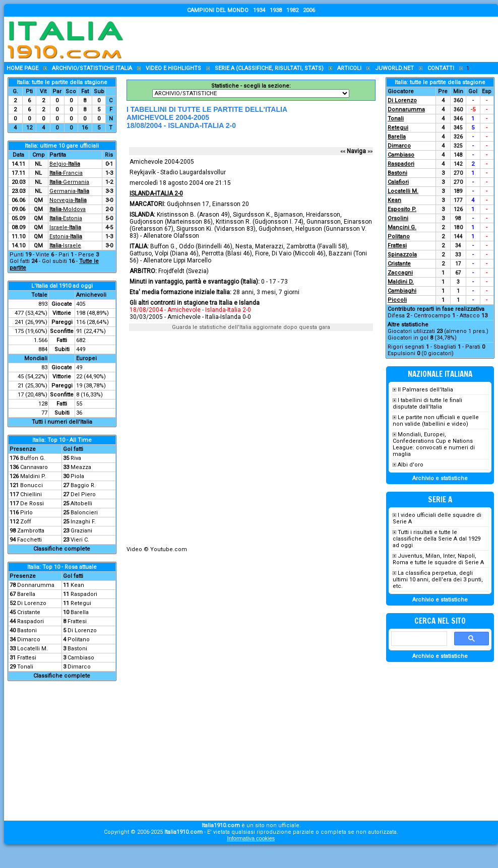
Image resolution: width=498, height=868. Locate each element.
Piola (77, 476)
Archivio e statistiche (440, 478)
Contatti (441, 68)
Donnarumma (36, 585)
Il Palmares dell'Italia (425, 390)
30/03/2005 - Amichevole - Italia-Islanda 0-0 (190, 317)
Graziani (81, 531)
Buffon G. (33, 458)
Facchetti (29, 540)
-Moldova (68, 209)
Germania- (69, 191)
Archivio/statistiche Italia (92, 68)
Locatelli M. (33, 649)
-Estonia (66, 218)
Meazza (81, 467)
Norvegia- (68, 200)
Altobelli (81, 504)
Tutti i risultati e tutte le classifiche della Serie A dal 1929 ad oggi (437, 539)
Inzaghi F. (83, 522)
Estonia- (66, 237)
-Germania (69, 182)
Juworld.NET (394, 68)
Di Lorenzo (32, 603)
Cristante (29, 612)
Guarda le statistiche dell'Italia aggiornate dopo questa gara (251, 327)
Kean (77, 585)
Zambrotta (31, 531)
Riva (76, 458)
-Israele (65, 246)
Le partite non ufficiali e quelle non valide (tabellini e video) (436, 421)
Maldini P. (33, 476)
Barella (26, 594)
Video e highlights (173, 68)
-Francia (66, 173)
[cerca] (418, 639)
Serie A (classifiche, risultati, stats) (269, 68)
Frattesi (77, 621)
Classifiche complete (62, 549)
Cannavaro (34, 467)
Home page (22, 68)
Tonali (25, 667)
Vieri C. (80, 540)
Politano (79, 640)
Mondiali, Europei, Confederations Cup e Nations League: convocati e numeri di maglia (434, 444)
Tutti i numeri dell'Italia (62, 422)
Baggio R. (83, 485)
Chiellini (31, 494)
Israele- (65, 227)
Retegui (81, 603)
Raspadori (84, 594)
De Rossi (32, 504)
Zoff (26, 522)
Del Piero (83, 494)
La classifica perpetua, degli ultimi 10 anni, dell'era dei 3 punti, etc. (438, 580)
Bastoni (27, 630)
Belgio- (65, 164)
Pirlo (26, 513)
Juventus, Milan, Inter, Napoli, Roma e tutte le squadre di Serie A (438, 559)
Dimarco (29, 640)
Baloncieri (84, 513)
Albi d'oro (411, 465)
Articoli (349, 68)
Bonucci (32, 485)
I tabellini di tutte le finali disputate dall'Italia (427, 404)
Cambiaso (81, 658)
